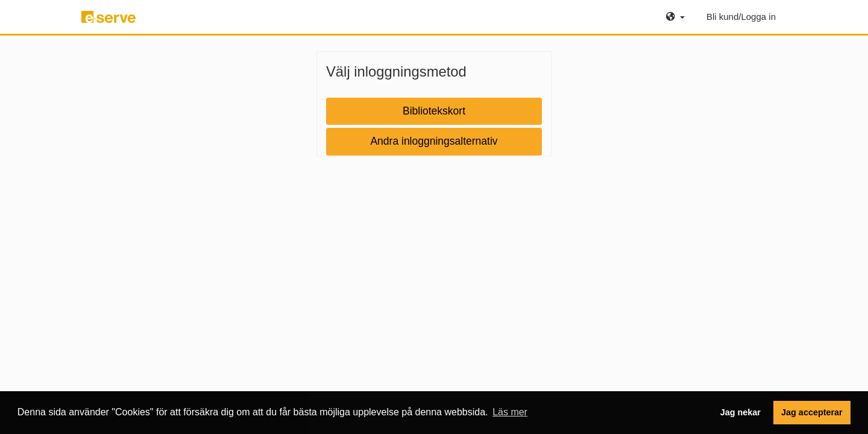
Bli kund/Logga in (741, 17)
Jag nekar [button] (741, 412)
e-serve (110, 22)
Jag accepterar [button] (812, 412)
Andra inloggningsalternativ (434, 141)
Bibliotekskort (434, 111)
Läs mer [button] (510, 412)
